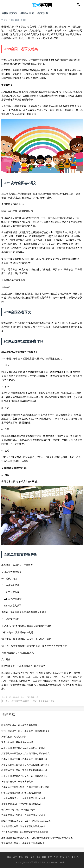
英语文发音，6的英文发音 (13, 737)
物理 (33, 857)
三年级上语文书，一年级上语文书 (17, 781)
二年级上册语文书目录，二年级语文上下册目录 (23, 748)
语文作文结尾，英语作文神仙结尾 (17, 742)
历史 (50, 857)
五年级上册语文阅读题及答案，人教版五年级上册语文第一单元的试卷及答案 (37, 838)
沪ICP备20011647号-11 (57, 862)
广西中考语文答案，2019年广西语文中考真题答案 (25, 832)
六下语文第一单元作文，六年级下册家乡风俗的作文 (26, 753)
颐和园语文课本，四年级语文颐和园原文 (20, 725)
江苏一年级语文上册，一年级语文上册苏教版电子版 (26, 731)
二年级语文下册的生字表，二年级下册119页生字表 (25, 787)
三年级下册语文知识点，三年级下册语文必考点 (23, 815)
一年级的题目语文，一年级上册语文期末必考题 (23, 798)
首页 (9, 857)
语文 (15, 857)
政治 (62, 857)
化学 (38, 857)
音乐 (68, 857)
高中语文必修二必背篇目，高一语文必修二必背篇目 (26, 765)
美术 (74, 857)
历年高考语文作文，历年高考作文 (24, 697)
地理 (44, 857)
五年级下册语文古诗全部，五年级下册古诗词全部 (24, 776)
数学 (21, 857)
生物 (56, 857)
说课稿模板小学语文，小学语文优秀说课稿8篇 (23, 843)
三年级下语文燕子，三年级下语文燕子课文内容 (23, 826)
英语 (27, 857)
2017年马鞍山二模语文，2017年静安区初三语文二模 (26, 821)
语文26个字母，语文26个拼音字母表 (18, 810)
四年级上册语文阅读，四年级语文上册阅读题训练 (24, 759)
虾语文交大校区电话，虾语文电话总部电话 (21, 793)
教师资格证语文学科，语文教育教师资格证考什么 (24, 770)
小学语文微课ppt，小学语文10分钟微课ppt (21, 804)
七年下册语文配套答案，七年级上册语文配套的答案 (32, 701)
